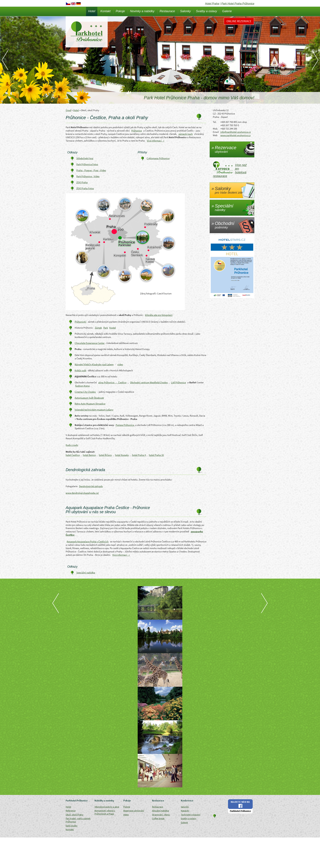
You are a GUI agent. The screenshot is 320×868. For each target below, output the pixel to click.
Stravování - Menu (161, 815)
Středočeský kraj (85, 158)
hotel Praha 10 (156, 455)
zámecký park (186, 134)
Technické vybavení (190, 815)
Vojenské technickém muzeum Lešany (94, 410)
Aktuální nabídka (160, 811)
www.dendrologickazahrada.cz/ (82, 493)
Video (126, 815)
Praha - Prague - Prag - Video (91, 170)
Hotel (92, 11)
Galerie (227, 11)
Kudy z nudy (72, 445)
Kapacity (185, 811)
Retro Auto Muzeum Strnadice (90, 404)
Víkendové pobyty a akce (107, 807)
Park (106, 328)
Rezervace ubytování (134, 811)
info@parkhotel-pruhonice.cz (235, 132)
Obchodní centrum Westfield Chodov (149, 382)
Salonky (185, 11)
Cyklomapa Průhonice (158, 158)
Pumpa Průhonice (125, 425)
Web (215, 135)
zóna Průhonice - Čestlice (112, 382)
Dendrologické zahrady (91, 486)
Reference (71, 811)
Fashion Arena (82, 386)
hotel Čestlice (73, 455)
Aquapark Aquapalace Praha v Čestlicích (88, 541)
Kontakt (105, 11)
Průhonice (137, 131)
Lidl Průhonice (178, 382)
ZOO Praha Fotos (85, 188)
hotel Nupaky (122, 455)
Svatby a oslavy (206, 11)
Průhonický (80, 322)
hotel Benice (89, 455)
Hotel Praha (212, 4)
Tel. (215, 122)
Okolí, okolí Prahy (74, 815)
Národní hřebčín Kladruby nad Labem (94, 364)
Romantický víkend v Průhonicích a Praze (105, 812)
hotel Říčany (105, 455)
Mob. (215, 129)
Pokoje (120, 11)
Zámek (98, 328)
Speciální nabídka (86, 573)
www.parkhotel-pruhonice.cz (235, 135)
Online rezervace (239, 21)
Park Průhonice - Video (88, 176)
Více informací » (155, 141)
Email (216, 132)
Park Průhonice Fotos (87, 164)
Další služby (72, 826)
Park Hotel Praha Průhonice (238, 4)
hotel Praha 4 (139, 455)
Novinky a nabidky (142, 11)
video (120, 364)
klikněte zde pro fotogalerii (159, 315)
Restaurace (167, 11)
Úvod (68, 110)
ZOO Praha (82, 182)
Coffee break (158, 818)
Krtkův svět (80, 370)
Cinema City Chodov (85, 392)
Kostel (113, 328)
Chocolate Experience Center (90, 343)
